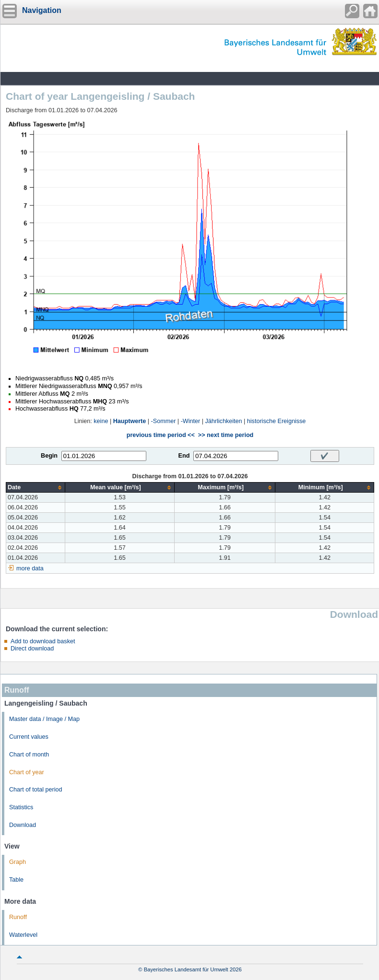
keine (101, 421)
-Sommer (164, 421)
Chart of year (27, 772)
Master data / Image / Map (44, 719)
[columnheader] (36, 488)
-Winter (191, 421)
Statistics (21, 807)
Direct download (32, 649)
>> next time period (226, 435)
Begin (49, 456)
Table (16, 880)
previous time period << (161, 435)
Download (23, 825)
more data (30, 568)
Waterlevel (23, 935)
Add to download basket (43, 641)
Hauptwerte (130, 421)
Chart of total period (36, 790)
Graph (18, 862)
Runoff (18, 917)
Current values (29, 737)
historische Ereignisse (277, 421)
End (184, 456)
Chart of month (29, 755)
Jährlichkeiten (224, 421)
